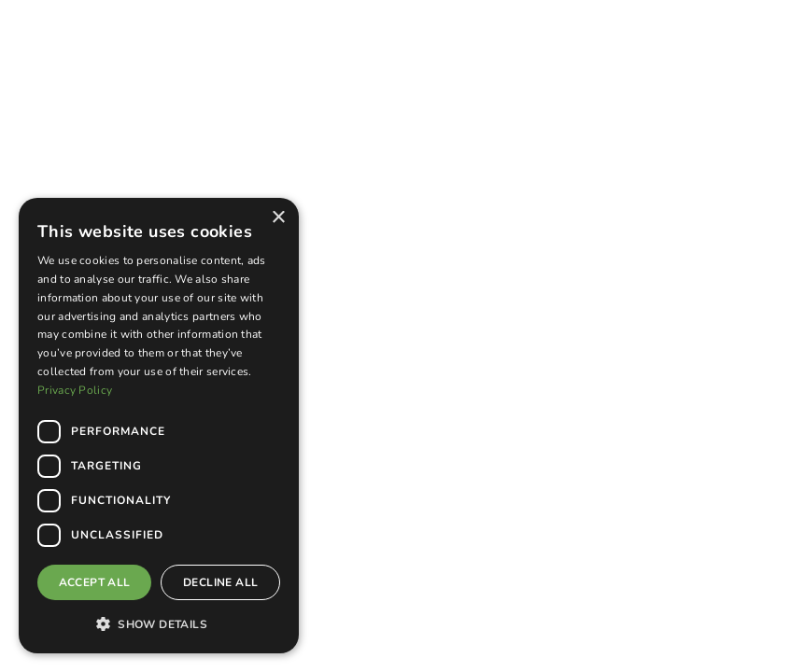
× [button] (278, 218)
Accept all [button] (95, 582)
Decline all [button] (220, 582)
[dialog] (159, 426)
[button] (159, 623)
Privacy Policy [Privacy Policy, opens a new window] (75, 390)
